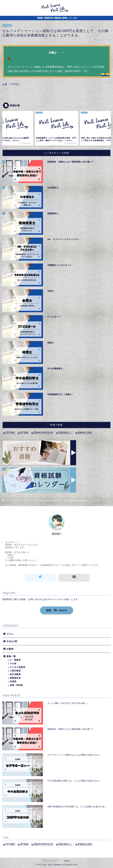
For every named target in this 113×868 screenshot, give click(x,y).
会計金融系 (15, 674)
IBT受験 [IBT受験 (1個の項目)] (24, 433)
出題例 (10, 649)
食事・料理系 (16, 685)
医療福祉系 (15, 678)
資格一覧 (11, 656)
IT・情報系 (15, 660)
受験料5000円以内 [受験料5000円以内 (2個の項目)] (43, 433)
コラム (10, 634)
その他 (13, 664)
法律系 (13, 682)
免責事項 (67, 861)
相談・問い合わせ (57, 610)
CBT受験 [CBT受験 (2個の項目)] (10, 433)
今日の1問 (7, 25)
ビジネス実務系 (18, 667)
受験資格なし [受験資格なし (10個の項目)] (65, 433)
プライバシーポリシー (51, 861)
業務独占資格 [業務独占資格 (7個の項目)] (85, 433)
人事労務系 (15, 671)
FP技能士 (15, 84)
